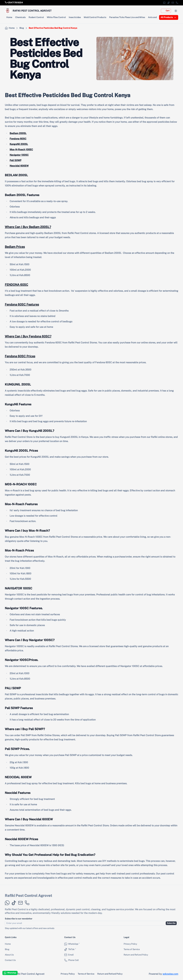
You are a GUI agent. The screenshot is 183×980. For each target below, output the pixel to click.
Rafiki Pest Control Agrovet (28, 898)
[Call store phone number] (14, 3)
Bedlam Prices (15, 247)
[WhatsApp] (164, 3)
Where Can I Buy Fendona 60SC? (28, 336)
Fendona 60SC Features (22, 304)
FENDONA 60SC (16, 285)
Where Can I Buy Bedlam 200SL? (28, 227)
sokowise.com (170, 974)
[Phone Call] (177, 3)
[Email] (173, 3)
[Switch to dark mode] (176, 11)
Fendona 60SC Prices (20, 356)
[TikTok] (169, 3)
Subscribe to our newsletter (19, 921)
